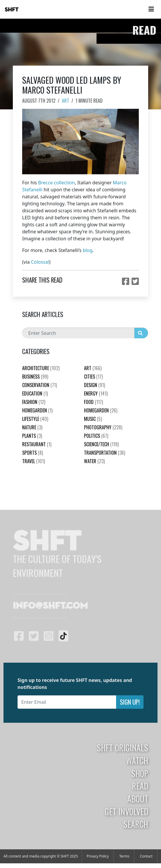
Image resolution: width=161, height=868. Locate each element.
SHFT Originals (123, 748)
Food (93, 402)
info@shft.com (50, 606)
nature (32, 427)
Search (136, 824)
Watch (137, 760)
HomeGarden (37, 410)
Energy (96, 393)
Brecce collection (57, 183)
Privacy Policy (98, 856)
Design (94, 385)
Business (35, 377)
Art (65, 101)
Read (140, 786)
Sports (33, 453)
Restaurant (37, 444)
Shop (140, 773)
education (35, 393)
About (138, 799)
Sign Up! (130, 702)
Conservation (40, 385)
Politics (96, 436)
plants (32, 436)
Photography (103, 427)
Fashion (34, 402)
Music (93, 419)
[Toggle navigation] (151, 9)
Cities (93, 377)
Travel (34, 461)
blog (88, 250)
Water (94, 461)
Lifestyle (35, 419)
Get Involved (126, 811)
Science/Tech (101, 444)
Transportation (105, 453)
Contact (146, 856)
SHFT (12, 10)
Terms (124, 856)
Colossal (40, 262)
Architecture (41, 368)
